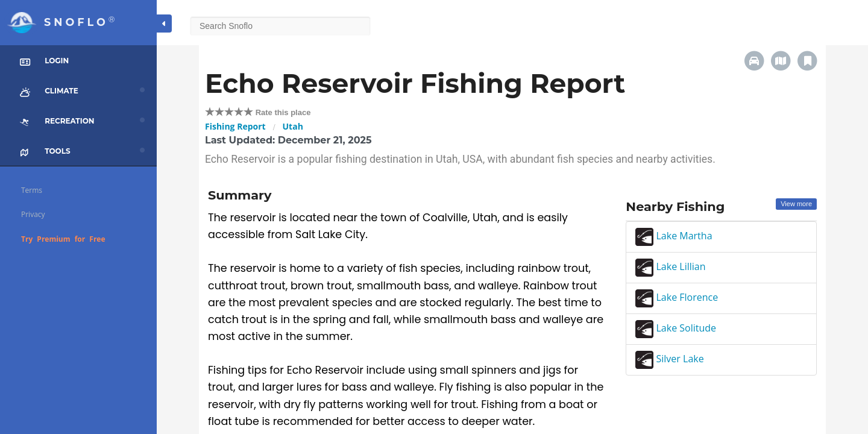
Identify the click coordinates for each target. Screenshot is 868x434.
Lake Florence (677, 297)
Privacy (33, 214)
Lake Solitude (676, 328)
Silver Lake (669, 359)
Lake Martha (674, 236)
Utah (293, 126)
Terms (32, 190)
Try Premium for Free (63, 239)
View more (796, 204)
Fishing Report (235, 126)
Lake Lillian (670, 266)
